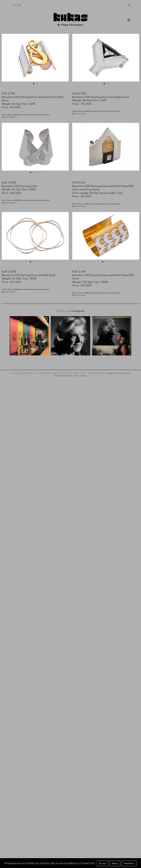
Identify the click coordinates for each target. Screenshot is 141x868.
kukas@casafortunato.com (118, 363)
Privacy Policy (81, 365)
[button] (34, 84)
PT (14, 5)
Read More (129, 864)
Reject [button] (115, 864)
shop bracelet (9, 117)
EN (19, 5)
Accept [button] (103, 864)
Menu (129, 20)
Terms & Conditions (63, 365)
